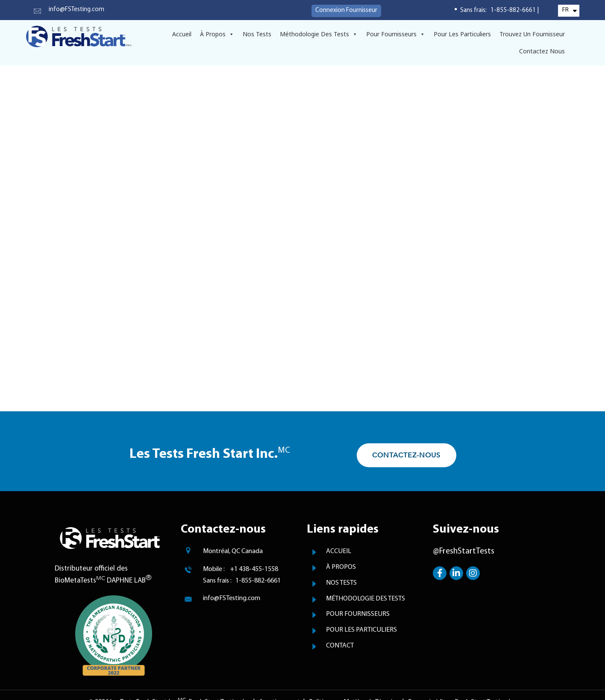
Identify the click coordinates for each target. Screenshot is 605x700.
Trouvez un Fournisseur (532, 34)
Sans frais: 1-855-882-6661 (499, 10)
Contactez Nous (542, 51)
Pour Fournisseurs (396, 34)
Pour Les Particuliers (462, 34)
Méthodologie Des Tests (319, 34)
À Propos (217, 34)
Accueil (182, 34)
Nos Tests (257, 34)
